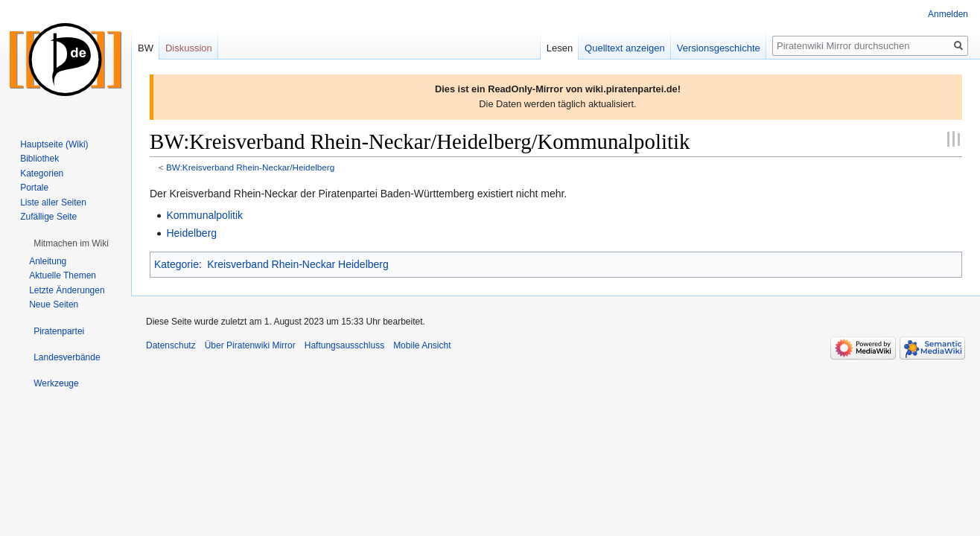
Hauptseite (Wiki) (54, 144)
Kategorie (176, 264)
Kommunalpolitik (204, 215)
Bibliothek (39, 159)
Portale (34, 188)
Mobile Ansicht (422, 345)
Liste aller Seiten (53, 202)
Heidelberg (191, 233)
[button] (71, 243)
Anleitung (48, 261)
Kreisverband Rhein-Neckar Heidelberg (298, 264)
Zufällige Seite (48, 217)
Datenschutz (171, 345)
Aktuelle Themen (63, 275)
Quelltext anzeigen (625, 48)
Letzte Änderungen (67, 290)
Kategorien (42, 173)
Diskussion (189, 48)
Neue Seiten (54, 304)
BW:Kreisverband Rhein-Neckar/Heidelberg (250, 167)
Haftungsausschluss (344, 345)
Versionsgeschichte (719, 48)
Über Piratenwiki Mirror (250, 345)
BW (146, 48)
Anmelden (948, 14)
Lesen (560, 48)
